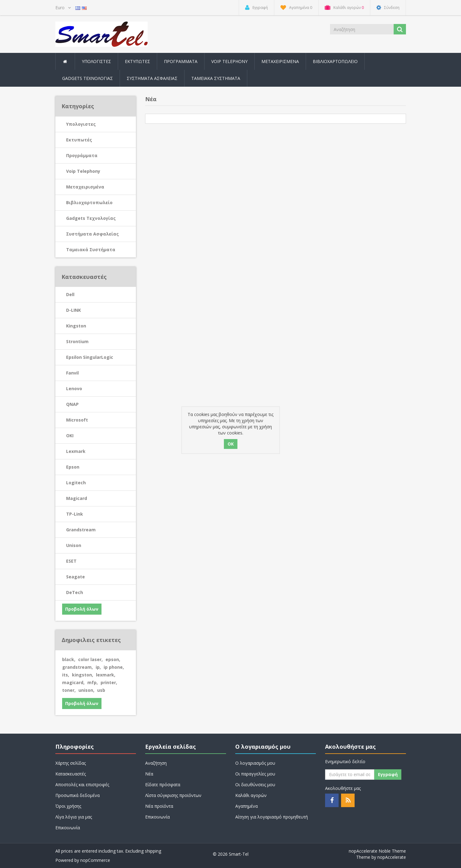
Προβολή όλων (82, 609)
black (69, 659)
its (66, 675)
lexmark (106, 675)
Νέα (149, 774)
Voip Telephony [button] (229, 61)
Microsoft (77, 420)
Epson (73, 467)
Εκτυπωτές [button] (137, 61)
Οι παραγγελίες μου (255, 774)
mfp (93, 682)
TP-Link (75, 514)
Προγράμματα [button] (181, 61)
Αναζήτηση (156, 763)
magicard (73, 682)
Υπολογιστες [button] (96, 61)
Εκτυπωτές (79, 140)
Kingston (76, 326)
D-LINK (74, 310)
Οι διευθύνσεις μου (255, 785)
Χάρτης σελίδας (71, 763)
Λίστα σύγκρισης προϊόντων (173, 795)
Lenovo (74, 388)
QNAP (72, 404)
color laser (90, 659)
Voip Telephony (83, 171)
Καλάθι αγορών (251, 795)
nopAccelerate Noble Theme (377, 851)
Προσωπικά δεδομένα (77, 795)
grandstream (77, 667)
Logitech (76, 483)
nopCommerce (95, 860)
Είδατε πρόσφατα (163, 785)
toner (69, 690)
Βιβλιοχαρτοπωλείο (335, 61)
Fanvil (72, 373)
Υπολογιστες (81, 124)
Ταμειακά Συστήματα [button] (216, 78)
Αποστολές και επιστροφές (82, 785)
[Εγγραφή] (350, 775)
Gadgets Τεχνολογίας (91, 218)
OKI (70, 436)
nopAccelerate (392, 857)
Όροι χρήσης (68, 806)
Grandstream (81, 530)
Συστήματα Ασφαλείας (152, 78)
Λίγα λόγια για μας (74, 817)
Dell (70, 294)
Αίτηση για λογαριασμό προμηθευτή (272, 817)
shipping (153, 851)
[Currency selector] (63, 8)
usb (101, 690)
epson (113, 659)
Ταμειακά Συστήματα (91, 250)
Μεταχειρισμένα (280, 61)
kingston (83, 675)
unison (86, 690)
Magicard (77, 498)
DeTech (75, 592)
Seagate (76, 577)
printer (109, 682)
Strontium (77, 341)
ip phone (114, 667)
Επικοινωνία (68, 828)
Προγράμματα (82, 155)
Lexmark (76, 451)
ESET (71, 561)
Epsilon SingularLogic (90, 357)
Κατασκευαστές (71, 774)
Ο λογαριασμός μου (255, 763)
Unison (74, 545)
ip (98, 667)
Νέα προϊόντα (159, 806)
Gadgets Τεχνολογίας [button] (87, 78)
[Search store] (362, 29)
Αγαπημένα (246, 806)
